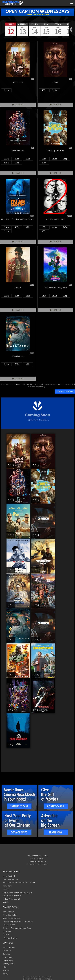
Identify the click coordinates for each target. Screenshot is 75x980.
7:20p (28, 296)
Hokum (5, 889)
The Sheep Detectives (11, 879)
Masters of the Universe (11, 918)
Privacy (5, 974)
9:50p (44, 231)
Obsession (7, 935)
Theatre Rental (8, 961)
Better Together (8, 912)
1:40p (6, 227)
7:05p (28, 159)
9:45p (17, 163)
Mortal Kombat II (9, 876)
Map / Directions (9, 948)
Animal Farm (7, 886)
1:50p (44, 296)
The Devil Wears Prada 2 (12, 896)
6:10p (17, 364)
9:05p (6, 163)
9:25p (44, 163)
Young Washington (10, 915)
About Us (6, 970)
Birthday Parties (9, 964)
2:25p (6, 90)
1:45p (6, 159)
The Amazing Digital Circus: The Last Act (18, 922)
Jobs (4, 967)
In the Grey (7, 931)
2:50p (6, 364)
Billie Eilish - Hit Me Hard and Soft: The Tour (19, 883)
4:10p (55, 159)
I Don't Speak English (10, 938)
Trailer (18, 105)
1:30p (6, 296)
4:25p (17, 159)
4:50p (44, 90)
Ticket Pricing (8, 957)
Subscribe (6, 954)
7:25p (55, 90)
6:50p (65, 159)
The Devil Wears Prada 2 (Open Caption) (17, 892)
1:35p (44, 159)
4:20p (55, 227)
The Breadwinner (9, 925)
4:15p (17, 227)
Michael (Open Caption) (11, 899)
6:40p (65, 296)
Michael (6, 902)
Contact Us (7, 951)
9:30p (28, 364)
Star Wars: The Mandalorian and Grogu (17, 928)
